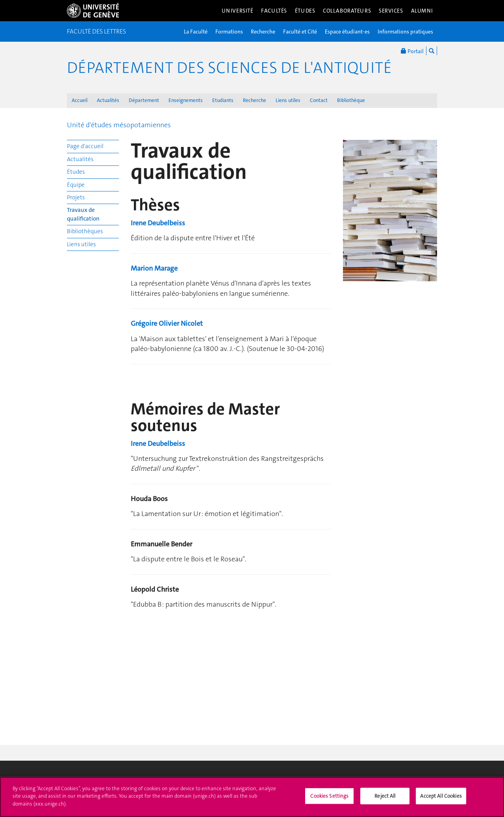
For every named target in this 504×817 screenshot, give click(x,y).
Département (144, 100)
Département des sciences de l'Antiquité (229, 68)
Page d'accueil (85, 146)
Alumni (422, 11)
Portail (412, 51)
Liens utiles (288, 100)
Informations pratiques (405, 32)
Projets (76, 197)
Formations (229, 32)
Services (391, 11)
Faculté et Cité (300, 32)
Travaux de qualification (83, 214)
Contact (319, 100)
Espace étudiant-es (347, 32)
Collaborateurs (347, 11)
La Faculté (196, 32)
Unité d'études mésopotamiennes (119, 125)
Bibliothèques (85, 231)
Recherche (263, 32)
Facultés (274, 11)
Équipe (76, 185)
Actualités (108, 100)
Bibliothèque (351, 100)
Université (238, 11)
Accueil (80, 100)
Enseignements (186, 100)
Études (305, 11)
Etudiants (223, 100)
